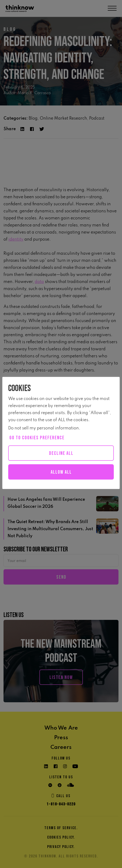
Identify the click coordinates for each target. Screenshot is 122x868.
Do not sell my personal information (44, 428)
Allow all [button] (61, 472)
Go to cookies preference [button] (37, 438)
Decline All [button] (61, 453)
